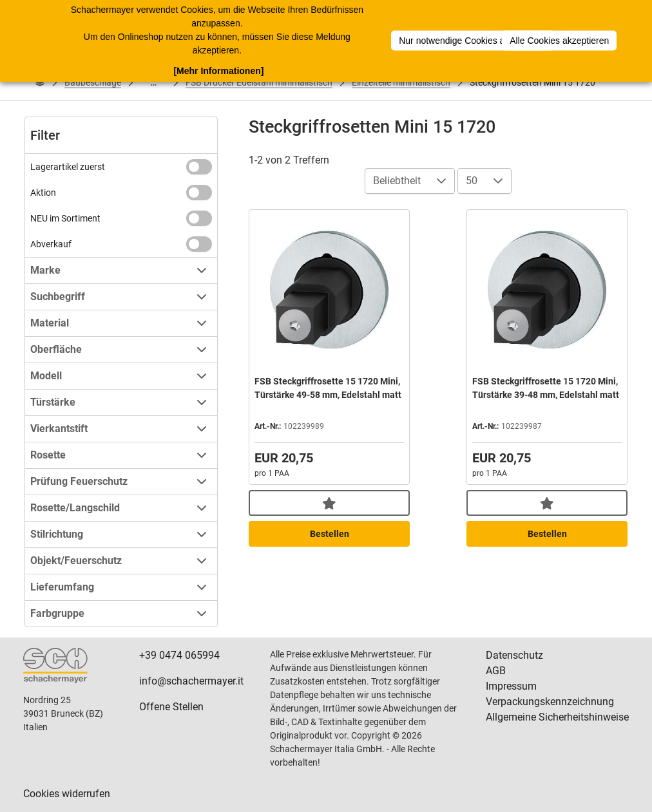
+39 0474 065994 (179, 655)
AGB (496, 671)
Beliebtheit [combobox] (397, 181)
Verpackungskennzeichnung (550, 702)
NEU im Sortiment (65, 218)
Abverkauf (51, 244)
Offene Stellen (171, 707)
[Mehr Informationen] (218, 70)
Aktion (43, 193)
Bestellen (330, 534)
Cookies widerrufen (67, 794)
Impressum (511, 686)
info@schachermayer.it (191, 681)
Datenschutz (514, 655)
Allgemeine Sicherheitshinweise (557, 717)
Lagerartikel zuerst (68, 167)
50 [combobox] (472, 181)
